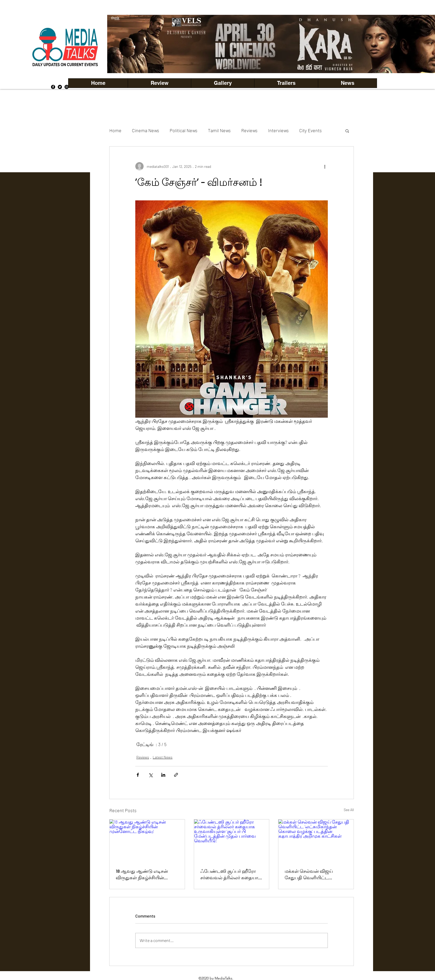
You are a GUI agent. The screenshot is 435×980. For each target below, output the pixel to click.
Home (115, 130)
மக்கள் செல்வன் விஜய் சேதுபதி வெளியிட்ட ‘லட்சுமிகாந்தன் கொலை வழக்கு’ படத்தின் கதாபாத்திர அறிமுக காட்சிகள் (315, 875)
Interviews (278, 130)
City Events (311, 130)
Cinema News (146, 130)
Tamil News (219, 130)
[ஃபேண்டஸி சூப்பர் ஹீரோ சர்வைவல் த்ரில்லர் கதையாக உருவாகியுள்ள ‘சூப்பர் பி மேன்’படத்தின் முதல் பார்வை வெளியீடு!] (232, 841)
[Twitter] (60, 87)
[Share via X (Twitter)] (151, 775)
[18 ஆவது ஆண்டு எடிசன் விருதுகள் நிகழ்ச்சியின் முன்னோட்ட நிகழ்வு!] (147, 841)
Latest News (163, 757)
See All (349, 810)
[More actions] (325, 166)
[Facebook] (53, 87)
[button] (223, 83)
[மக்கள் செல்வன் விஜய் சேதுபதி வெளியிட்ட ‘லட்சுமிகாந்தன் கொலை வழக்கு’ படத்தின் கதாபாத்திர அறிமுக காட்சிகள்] (316, 841)
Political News (184, 130)
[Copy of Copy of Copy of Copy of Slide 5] (278, 62)
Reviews (249, 130)
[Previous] (120, 44)
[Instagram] (67, 87)
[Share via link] (176, 775)
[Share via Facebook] (138, 775)
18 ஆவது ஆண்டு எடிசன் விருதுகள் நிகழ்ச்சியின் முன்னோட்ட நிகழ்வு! (142, 875)
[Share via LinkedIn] (163, 775)
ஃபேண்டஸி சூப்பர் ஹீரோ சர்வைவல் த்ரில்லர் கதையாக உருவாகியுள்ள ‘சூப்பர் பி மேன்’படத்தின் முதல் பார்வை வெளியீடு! (231, 875)
